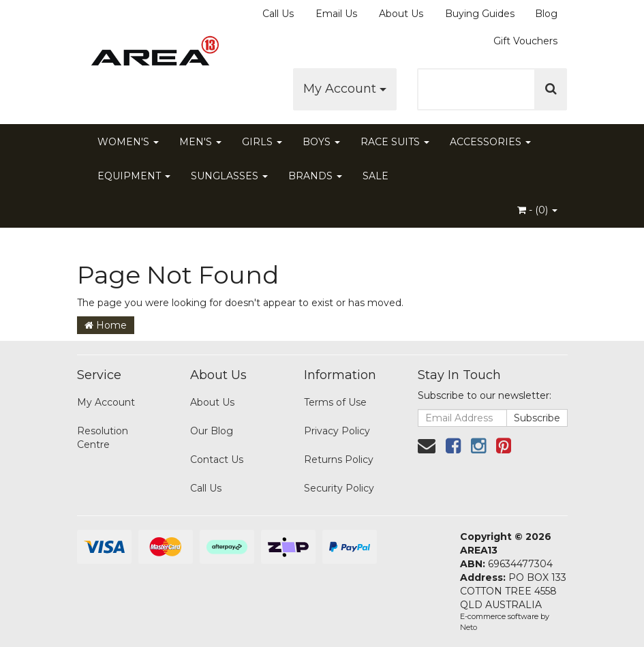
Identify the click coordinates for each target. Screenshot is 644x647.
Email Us (336, 14)
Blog (546, 14)
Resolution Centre (103, 438)
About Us (401, 14)
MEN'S (200, 142)
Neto (469, 627)
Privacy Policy (337, 431)
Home (106, 325)
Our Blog (212, 431)
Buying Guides (480, 14)
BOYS (321, 142)
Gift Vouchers (525, 41)
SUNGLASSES (229, 176)
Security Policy (339, 488)
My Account (345, 89)
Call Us (278, 14)
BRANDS (315, 176)
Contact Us (217, 460)
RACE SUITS (395, 142)
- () (537, 210)
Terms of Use (335, 402)
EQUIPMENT (134, 176)
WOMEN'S (128, 142)
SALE (375, 176)
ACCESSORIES (490, 142)
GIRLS (262, 142)
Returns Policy (339, 460)
